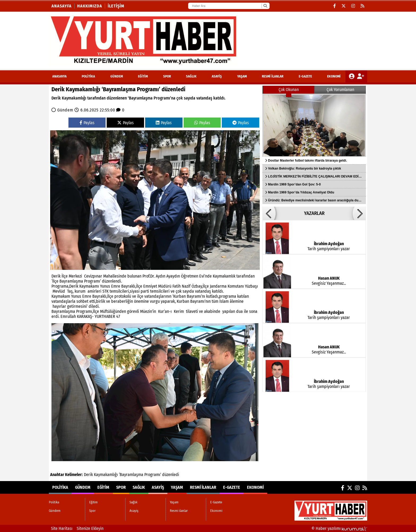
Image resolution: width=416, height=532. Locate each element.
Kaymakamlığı (106, 475)
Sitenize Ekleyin (90, 528)
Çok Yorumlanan (340, 90)
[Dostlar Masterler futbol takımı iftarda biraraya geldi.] (314, 125)
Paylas (87, 123)
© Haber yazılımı (339, 528)
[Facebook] (335, 6)
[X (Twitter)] (344, 6)
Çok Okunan (289, 90)
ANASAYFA (59, 76)
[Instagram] (353, 6)
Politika (88, 76)
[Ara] (265, 6)
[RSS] (363, 6)
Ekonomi (334, 76)
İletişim (116, 6)
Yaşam (242, 76)
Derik (88, 475)
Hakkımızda (90, 6)
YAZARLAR (314, 213)
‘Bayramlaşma (131, 475)
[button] (269, 213)
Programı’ (153, 475)
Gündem (117, 76)
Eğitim (143, 76)
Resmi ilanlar (273, 76)
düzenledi (171, 475)
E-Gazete (305, 76)
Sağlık (191, 76)
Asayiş (217, 76)
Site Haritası (62, 528)
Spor (167, 76)
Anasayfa (62, 6)
